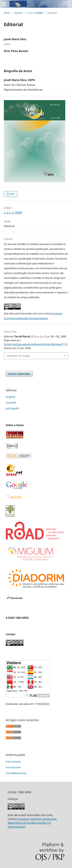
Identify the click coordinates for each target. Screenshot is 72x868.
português (12, 408)
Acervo (19, 13)
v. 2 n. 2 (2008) (35, 13)
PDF (12, 194)
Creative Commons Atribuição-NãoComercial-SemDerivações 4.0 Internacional (32, 822)
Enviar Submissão (19, 374)
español (11, 402)
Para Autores (13, 767)
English (11, 397)
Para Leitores (13, 761)
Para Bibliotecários (16, 773)
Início (7, 13)
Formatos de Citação (18, 356)
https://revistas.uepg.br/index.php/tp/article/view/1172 (36, 344)
